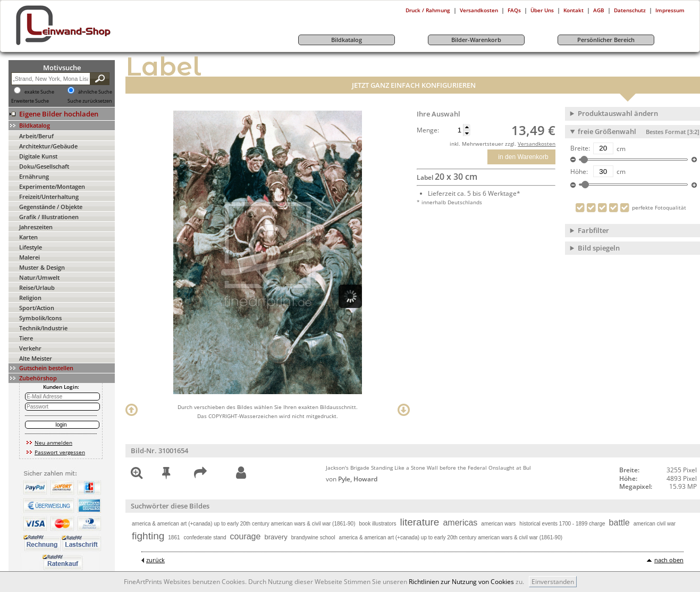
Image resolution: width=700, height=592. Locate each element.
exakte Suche (39, 92)
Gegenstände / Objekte (51, 207)
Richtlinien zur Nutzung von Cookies (461, 582)
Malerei (29, 257)
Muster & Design (42, 267)
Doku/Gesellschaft (44, 166)
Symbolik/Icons (40, 318)
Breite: (580, 148)
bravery (276, 537)
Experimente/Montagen (52, 186)
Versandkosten (479, 10)
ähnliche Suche (95, 92)
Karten (28, 237)
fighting (148, 536)
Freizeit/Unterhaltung (49, 197)
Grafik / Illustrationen (49, 217)
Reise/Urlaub (37, 287)
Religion (30, 298)
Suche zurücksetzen (90, 101)
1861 (174, 537)
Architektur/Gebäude (48, 146)
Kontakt (574, 10)
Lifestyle (31, 247)
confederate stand (205, 537)
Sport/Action (37, 308)
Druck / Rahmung (428, 10)
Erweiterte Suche (30, 101)
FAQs (514, 10)
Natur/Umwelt (39, 277)
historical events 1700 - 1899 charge (562, 524)
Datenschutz (630, 10)
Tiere (26, 338)
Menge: (428, 130)
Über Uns (542, 10)
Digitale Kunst (38, 156)
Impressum (670, 10)
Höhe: (579, 172)
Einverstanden (553, 582)
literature (420, 522)
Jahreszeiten (36, 227)
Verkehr (30, 348)
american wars (498, 524)
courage (246, 536)
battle (619, 523)
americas (460, 523)
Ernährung (34, 176)
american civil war (655, 524)
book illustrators (377, 524)
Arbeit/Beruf (36, 136)
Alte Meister (36, 358)
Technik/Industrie (43, 328)
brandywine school (313, 537)
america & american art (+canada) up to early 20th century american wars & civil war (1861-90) (243, 524)
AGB (599, 10)
